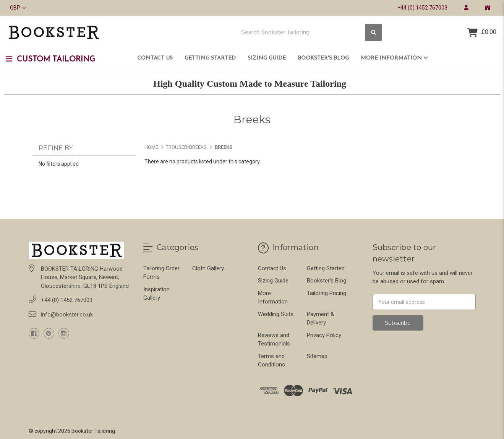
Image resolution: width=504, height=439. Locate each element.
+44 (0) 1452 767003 (422, 8)
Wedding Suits (276, 314)
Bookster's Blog (323, 58)
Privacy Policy (324, 335)
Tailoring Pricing (327, 293)
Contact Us (155, 58)
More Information (394, 58)
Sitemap (317, 356)
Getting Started (210, 58)
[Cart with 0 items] (482, 32)
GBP (18, 8)
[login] (466, 8)
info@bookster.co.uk (67, 315)
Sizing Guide (267, 58)
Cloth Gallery (208, 268)
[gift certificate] (487, 8)
